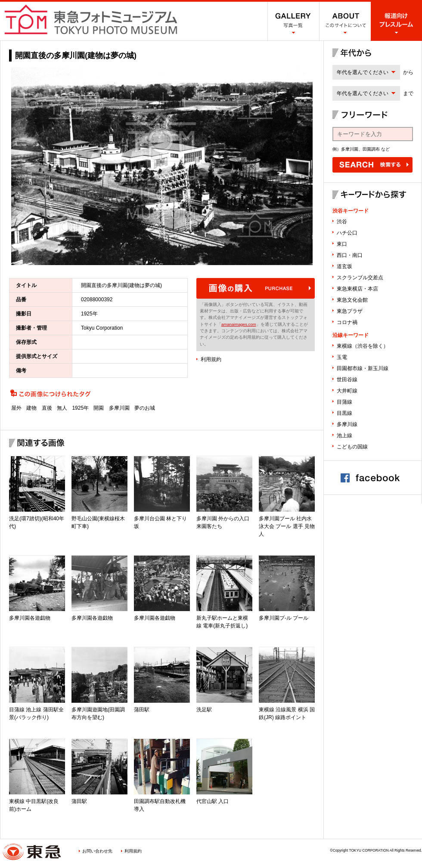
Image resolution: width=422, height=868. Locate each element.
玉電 (342, 357)
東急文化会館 (352, 300)
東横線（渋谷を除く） (363, 346)
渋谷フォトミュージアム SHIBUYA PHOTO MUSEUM (91, 19)
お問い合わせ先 (97, 851)
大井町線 (347, 391)
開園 (99, 408)
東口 (342, 244)
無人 (62, 408)
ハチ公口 (347, 233)
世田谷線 (347, 380)
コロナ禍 (347, 322)
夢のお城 (145, 408)
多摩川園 (119, 408)
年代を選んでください (363, 72)
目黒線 (344, 413)
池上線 (344, 436)
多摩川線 (347, 424)
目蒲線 (344, 402)
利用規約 (211, 359)
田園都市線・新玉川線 (363, 368)
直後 (47, 408)
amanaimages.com (239, 324)
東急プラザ (350, 311)
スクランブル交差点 (360, 278)
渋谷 (342, 222)
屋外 (16, 408)
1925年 (80, 408)
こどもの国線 (352, 447)
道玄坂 (344, 266)
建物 (31, 408)
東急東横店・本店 (357, 289)
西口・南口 (350, 255)
